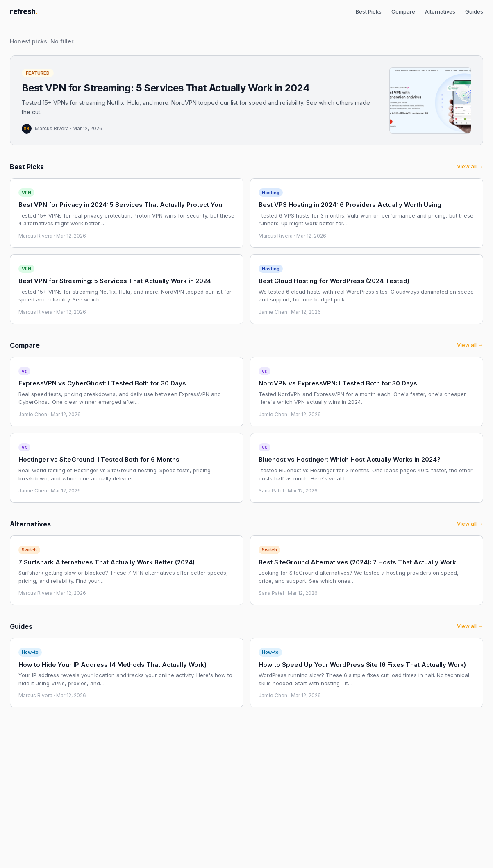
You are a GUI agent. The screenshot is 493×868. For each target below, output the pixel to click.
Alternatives (440, 11)
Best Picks (369, 11)
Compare (403, 11)
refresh (24, 11)
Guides (474, 11)
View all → (470, 166)
